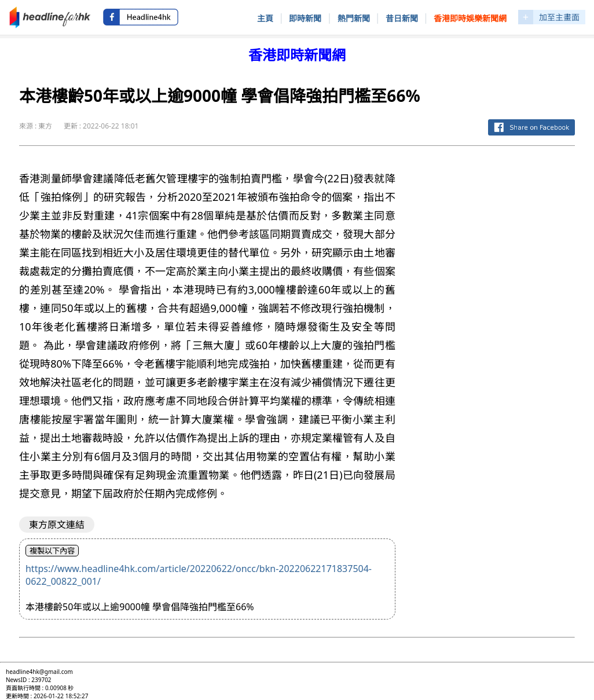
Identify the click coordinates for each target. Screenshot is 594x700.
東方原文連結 (57, 525)
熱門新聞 (354, 18)
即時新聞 (305, 18)
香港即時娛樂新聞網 (470, 18)
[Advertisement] (494, 228)
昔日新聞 (402, 18)
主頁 (265, 18)
